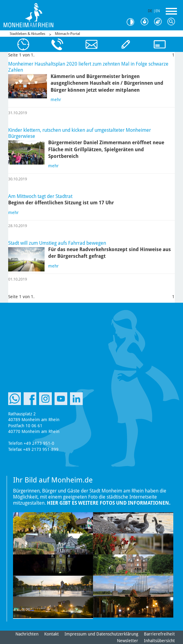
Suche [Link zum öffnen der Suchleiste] (173, 22)
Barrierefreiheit (159, 634)
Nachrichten (27, 634)
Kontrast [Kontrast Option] (133, 22)
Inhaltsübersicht (159, 641)
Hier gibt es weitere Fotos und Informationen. (109, 503)
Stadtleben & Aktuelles (27, 34)
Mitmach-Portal (67, 34)
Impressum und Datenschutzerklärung (101, 634)
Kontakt (52, 634)
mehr (56, 100)
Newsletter (128, 641)
